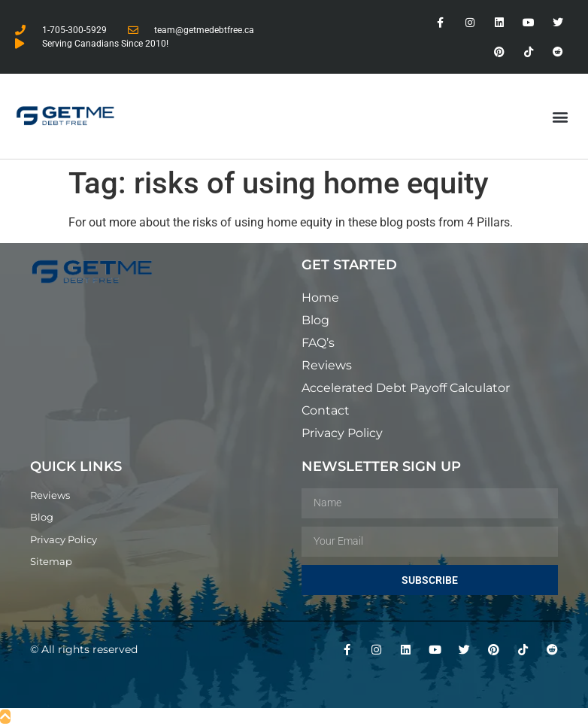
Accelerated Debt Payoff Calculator (406, 388)
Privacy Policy (342, 433)
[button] (561, 116)
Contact (326, 410)
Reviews (327, 365)
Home (320, 298)
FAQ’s (318, 343)
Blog (315, 320)
